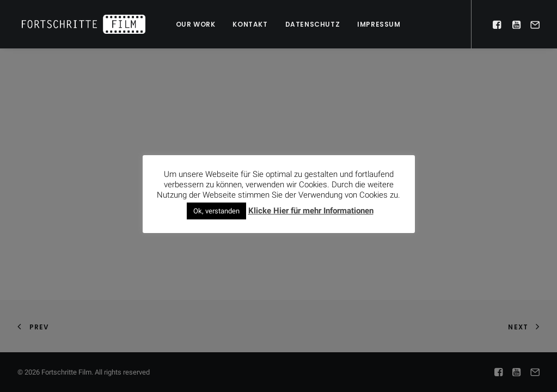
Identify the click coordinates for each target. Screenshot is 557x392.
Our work (196, 24)
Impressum (379, 24)
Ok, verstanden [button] (216, 211)
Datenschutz (313, 24)
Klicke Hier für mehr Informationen (311, 211)
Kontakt (250, 24)
